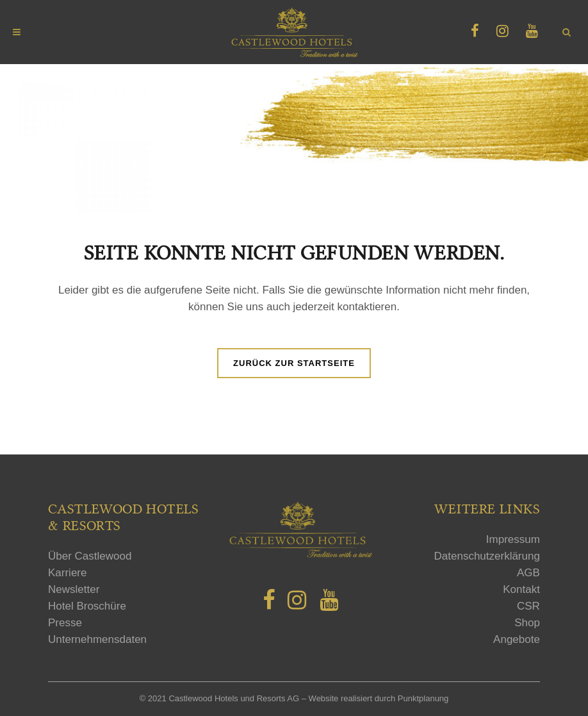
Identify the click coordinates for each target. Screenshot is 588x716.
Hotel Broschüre (87, 606)
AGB (528, 573)
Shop (527, 623)
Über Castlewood (90, 556)
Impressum (513, 539)
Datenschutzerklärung (487, 556)
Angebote (517, 639)
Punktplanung (423, 698)
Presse (65, 623)
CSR (528, 606)
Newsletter (74, 589)
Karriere (67, 573)
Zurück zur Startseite (294, 363)
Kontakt (521, 589)
